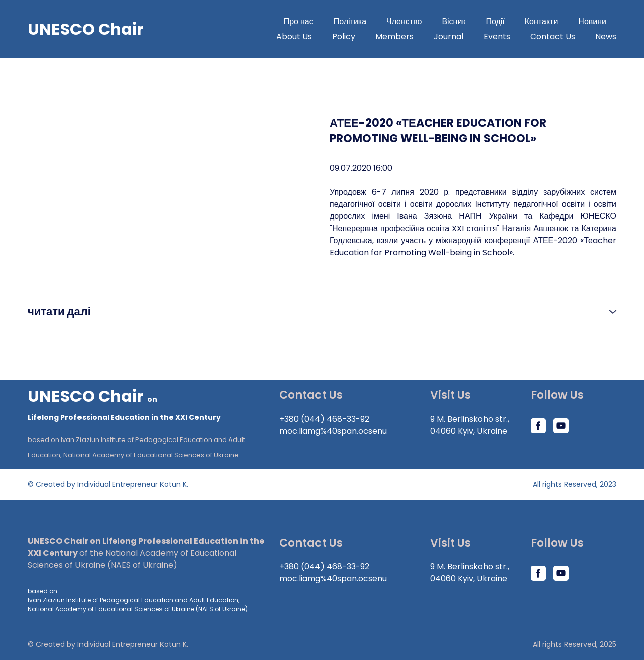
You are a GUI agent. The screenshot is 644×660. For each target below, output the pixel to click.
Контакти (542, 21)
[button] (322, 311)
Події (495, 21)
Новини (592, 21)
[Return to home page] (146, 405)
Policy (344, 36)
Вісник (454, 21)
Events (497, 36)
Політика (350, 21)
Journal (449, 36)
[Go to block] (86, 29)
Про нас (299, 21)
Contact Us (553, 36)
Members (394, 36)
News (606, 36)
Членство (404, 21)
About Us (294, 36)
